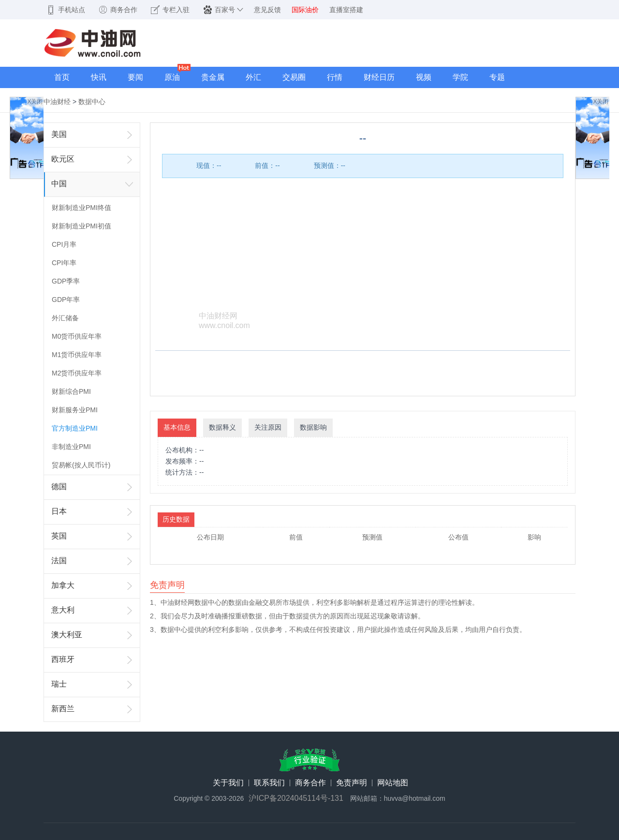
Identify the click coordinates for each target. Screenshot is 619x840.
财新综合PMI (71, 391)
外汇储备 (65, 318)
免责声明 (352, 783)
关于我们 (228, 783)
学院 (460, 77)
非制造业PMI (71, 447)
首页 (62, 77)
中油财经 (57, 102)
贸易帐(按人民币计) (81, 465)
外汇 (253, 77)
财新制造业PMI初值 (81, 226)
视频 (424, 77)
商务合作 (310, 783)
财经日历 (379, 77)
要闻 (135, 77)
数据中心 (92, 102)
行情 (335, 77)
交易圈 (294, 77)
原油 (172, 77)
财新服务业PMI (75, 410)
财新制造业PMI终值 (81, 208)
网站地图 (393, 783)
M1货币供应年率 (77, 355)
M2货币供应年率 (77, 373)
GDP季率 (66, 281)
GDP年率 (66, 300)
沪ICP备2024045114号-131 (296, 798)
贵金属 (213, 77)
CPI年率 (64, 263)
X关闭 (35, 102)
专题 (497, 77)
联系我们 (269, 783)
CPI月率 (64, 244)
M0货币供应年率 (77, 336)
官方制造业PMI (75, 428)
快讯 (99, 77)
